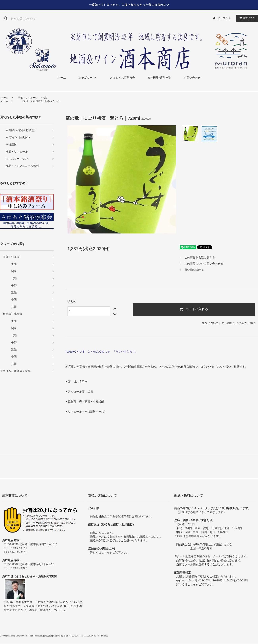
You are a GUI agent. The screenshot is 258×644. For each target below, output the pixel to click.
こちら (105, 553)
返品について (210, 323)
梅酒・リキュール (25, 98)
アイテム (246, 18)
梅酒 (45, 98)
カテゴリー (88, 78)
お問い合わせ (192, 78)
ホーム (62, 78)
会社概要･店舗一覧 (159, 78)
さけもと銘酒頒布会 (122, 78)
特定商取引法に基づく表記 (238, 323)
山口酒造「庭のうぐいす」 (47, 101)
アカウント (224, 18)
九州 (21, 101)
